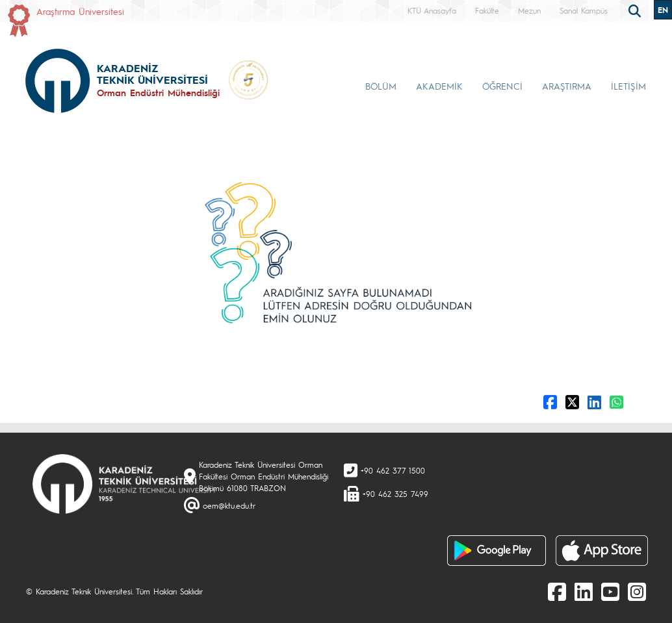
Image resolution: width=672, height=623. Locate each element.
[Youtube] (610, 591)
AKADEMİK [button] (439, 86)
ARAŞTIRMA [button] (567, 86)
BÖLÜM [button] (381, 86)
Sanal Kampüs (584, 10)
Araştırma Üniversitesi (80, 11)
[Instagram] (637, 591)
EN (663, 10)
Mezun (529, 10)
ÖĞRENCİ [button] (502, 86)
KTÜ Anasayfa (432, 10)
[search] (636, 10)
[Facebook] (557, 591)
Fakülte (487, 10)
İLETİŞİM (628, 86)
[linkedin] (584, 591)
